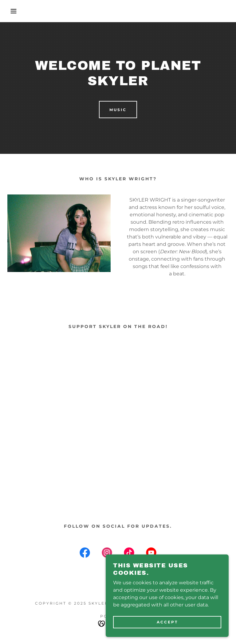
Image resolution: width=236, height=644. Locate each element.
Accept (167, 622)
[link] (85, 554)
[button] (12, 11)
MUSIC (118, 110)
